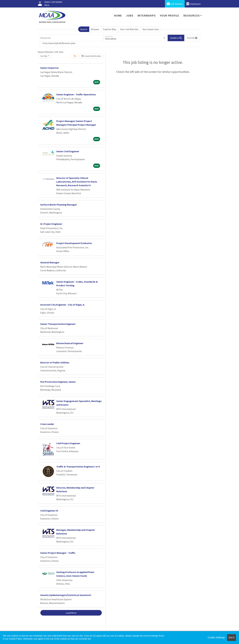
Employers (194, 4)
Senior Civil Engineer (68, 151)
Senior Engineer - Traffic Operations (76, 94)
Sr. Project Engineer (51, 224)
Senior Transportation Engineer (58, 324)
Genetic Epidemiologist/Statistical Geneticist (66, 595)
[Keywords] (71, 38)
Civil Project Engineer (68, 443)
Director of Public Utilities (55, 362)
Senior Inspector (49, 68)
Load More (71, 613)
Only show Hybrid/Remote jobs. (59, 43)
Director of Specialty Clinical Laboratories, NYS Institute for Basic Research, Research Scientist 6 (77, 182)
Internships (147, 16)
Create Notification (91, 56)
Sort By (44, 56)
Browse (95, 29)
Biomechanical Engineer (70, 343)
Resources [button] (191, 16)
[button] (192, 38)
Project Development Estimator (74, 243)
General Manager (50, 262)
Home (118, 16)
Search (84, 29)
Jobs (130, 16)
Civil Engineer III (49, 511)
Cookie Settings (216, 637)
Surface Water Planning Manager (59, 205)
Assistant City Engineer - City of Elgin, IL (63, 305)
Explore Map (110, 29)
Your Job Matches (129, 29)
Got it (232, 637)
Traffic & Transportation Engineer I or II (78, 467)
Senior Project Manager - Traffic (58, 553)
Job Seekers (175, 4)
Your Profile (170, 16)
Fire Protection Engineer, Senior (58, 382)
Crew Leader (47, 424)
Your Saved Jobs (151, 29)
